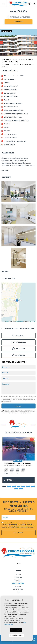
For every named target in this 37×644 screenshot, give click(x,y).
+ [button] (4, 285)
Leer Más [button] (5, 271)
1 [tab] (4, 486)
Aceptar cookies (16, 630)
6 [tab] (28, 486)
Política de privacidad (20, 398)
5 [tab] (23, 486)
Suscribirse (19, 533)
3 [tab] (14, 486)
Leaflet (7, 321)
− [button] (4, 288)
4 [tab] (19, 486)
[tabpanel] (18, 461)
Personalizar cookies (16, 635)
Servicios (18, 580)
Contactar (19, 22)
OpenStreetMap (19, 321)
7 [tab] (33, 486)
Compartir (19, 355)
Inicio (18, 574)
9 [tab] (21, 489)
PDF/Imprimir (18, 342)
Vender (18, 586)
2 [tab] (9, 486)
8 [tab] (16, 489)
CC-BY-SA (32, 321)
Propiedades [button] (17, 583)
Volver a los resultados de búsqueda (19, 328)
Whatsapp (18, 349)
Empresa (18, 577)
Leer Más (5, 170)
